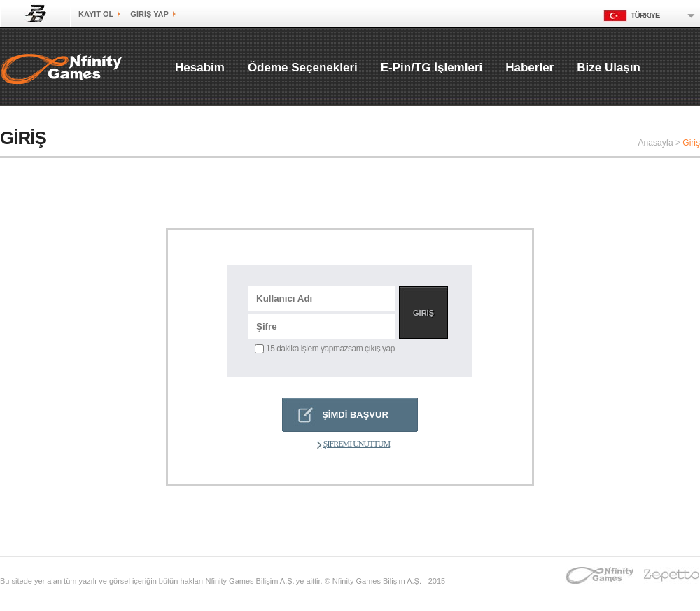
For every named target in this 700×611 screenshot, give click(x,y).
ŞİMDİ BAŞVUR (355, 415)
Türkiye (631, 15)
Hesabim (200, 68)
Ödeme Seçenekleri (303, 68)
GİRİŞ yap (149, 14)
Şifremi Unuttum (353, 444)
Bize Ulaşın (609, 68)
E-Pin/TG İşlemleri (432, 68)
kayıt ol (96, 14)
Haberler (530, 68)
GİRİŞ (423, 313)
